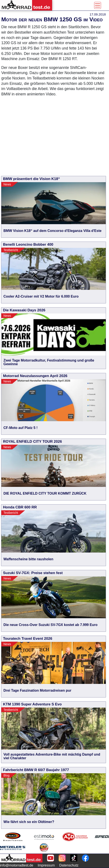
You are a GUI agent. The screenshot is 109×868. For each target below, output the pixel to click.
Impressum (46, 865)
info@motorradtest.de (17, 865)
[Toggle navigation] (98, 5)
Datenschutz (69, 865)
